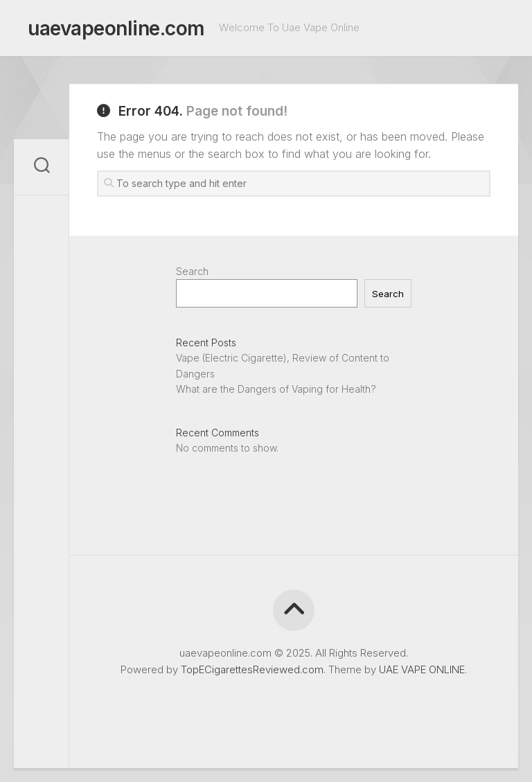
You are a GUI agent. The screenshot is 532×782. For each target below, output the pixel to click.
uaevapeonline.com (116, 28)
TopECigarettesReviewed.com (252, 669)
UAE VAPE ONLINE (422, 669)
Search (192, 271)
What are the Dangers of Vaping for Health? (276, 389)
